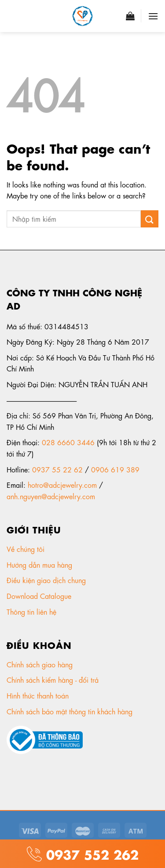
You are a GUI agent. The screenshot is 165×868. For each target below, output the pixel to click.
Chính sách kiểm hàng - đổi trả (54, 679)
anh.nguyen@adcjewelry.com (51, 496)
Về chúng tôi (27, 549)
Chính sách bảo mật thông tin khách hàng (71, 711)
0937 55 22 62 (57, 469)
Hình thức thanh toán (39, 695)
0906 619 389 (115, 469)
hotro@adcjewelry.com (62, 484)
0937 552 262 (90, 853)
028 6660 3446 (68, 442)
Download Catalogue (40, 596)
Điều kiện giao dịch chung (47, 580)
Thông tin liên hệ (33, 611)
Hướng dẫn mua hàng (39, 564)
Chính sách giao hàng (40, 664)
